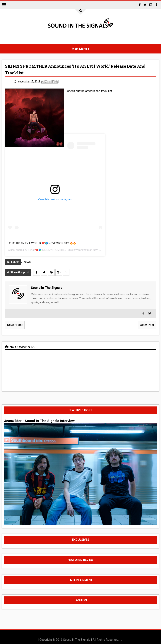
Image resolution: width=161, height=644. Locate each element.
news (27, 262)
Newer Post (15, 325)
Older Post (147, 325)
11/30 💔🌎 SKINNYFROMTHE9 (47, 250)
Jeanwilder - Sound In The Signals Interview (39, 421)
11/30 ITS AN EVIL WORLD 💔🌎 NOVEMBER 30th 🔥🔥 (42, 243)
